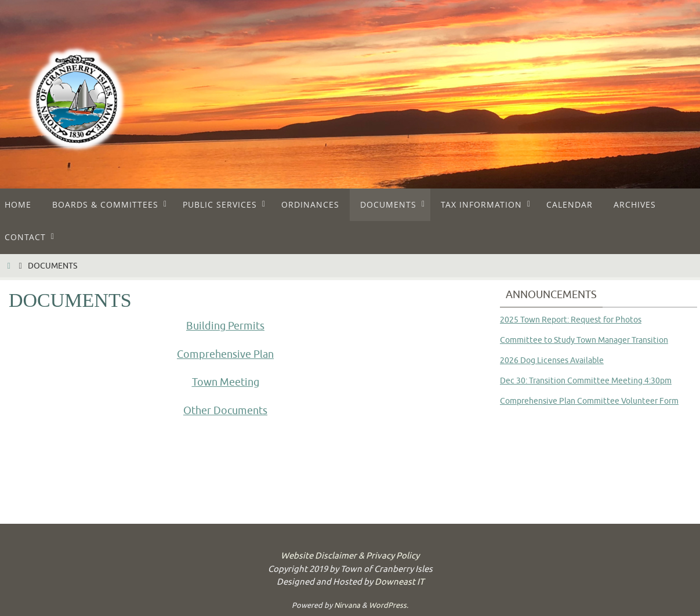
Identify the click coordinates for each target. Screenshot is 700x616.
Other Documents (225, 411)
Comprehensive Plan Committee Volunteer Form (589, 401)
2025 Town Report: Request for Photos (571, 320)
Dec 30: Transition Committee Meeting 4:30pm (586, 381)
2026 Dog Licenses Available (552, 360)
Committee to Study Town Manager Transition (584, 340)
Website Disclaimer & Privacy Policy (350, 556)
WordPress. (389, 605)
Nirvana (347, 605)
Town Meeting (226, 382)
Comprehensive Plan (225, 354)
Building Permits (225, 326)
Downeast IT (399, 582)
